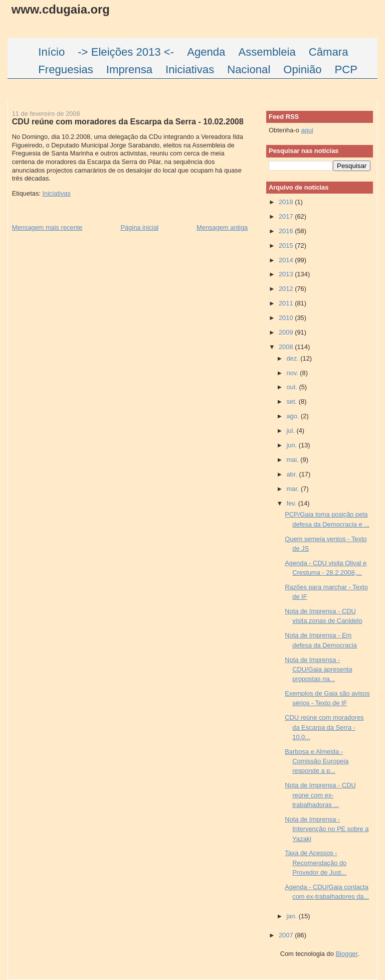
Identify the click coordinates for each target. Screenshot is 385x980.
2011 (287, 303)
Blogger (346, 954)
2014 (287, 260)
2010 (287, 318)
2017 (287, 216)
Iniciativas (56, 193)
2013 (287, 274)
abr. (293, 474)
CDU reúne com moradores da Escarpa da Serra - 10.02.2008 (128, 121)
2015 (287, 246)
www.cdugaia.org (61, 9)
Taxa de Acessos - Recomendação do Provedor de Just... (316, 863)
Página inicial (139, 227)
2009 (287, 332)
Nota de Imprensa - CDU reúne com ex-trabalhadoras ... (320, 795)
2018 (287, 202)
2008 (287, 347)
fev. (292, 503)
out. (293, 387)
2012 (287, 289)
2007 (287, 935)
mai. (293, 460)
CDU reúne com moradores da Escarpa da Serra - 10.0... (324, 727)
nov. (293, 373)
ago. (294, 416)
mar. (294, 489)
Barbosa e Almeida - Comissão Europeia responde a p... (317, 761)
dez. (293, 358)
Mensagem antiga (222, 227)
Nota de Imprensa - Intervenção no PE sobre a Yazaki (327, 829)
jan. (292, 916)
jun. (292, 445)
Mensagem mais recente (47, 227)
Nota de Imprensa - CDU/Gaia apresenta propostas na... (318, 670)
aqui (307, 130)
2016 (287, 231)
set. (292, 401)
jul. (291, 431)
